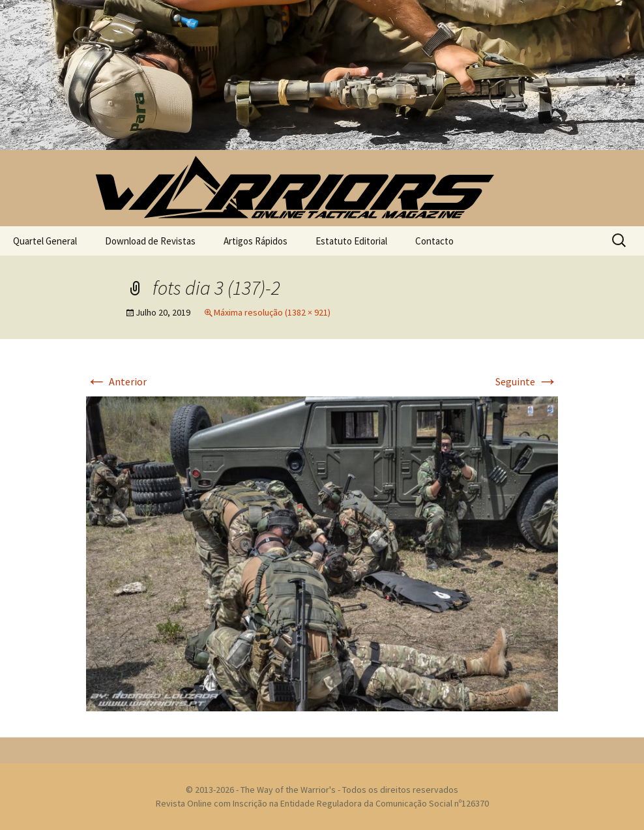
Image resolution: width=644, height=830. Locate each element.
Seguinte (527, 381)
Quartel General (45, 241)
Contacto (434, 241)
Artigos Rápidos (256, 241)
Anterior (116, 381)
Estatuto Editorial (351, 241)
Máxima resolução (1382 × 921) (272, 312)
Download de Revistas (150, 241)
